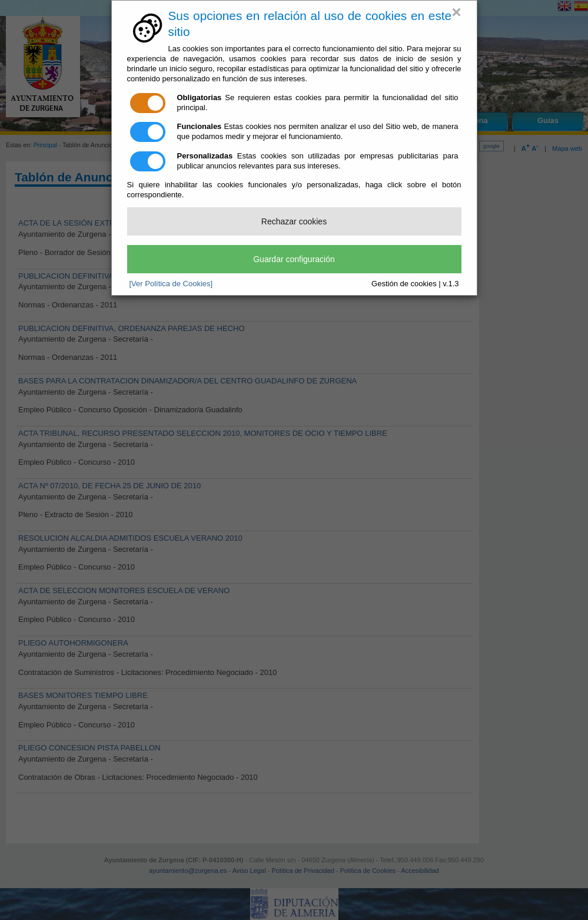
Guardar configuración (294, 259)
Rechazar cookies (294, 221)
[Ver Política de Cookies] (171, 284)
